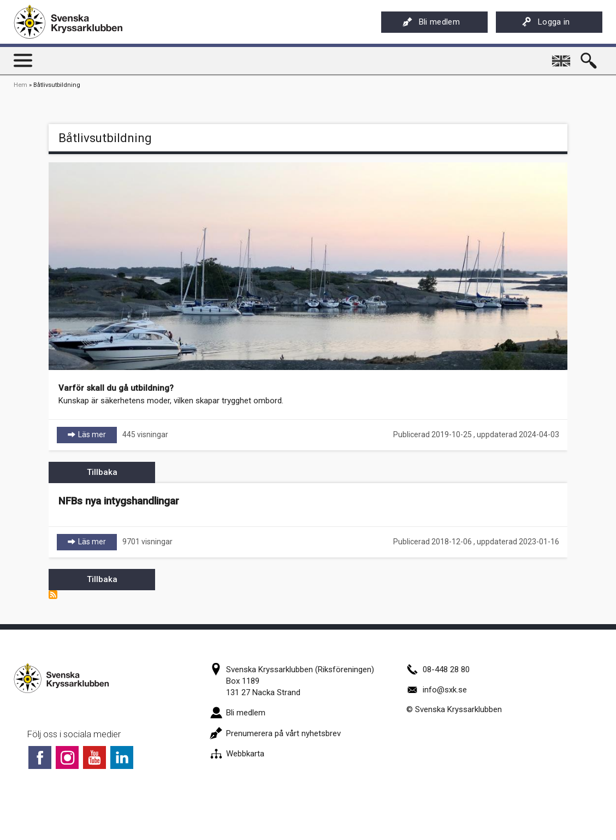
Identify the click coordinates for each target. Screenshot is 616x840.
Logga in (546, 22)
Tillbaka (102, 472)
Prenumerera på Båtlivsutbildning (53, 595)
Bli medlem (431, 22)
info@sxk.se (437, 690)
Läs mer (97, 434)
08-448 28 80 (438, 669)
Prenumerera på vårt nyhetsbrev (275, 733)
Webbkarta (237, 754)
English (562, 57)
